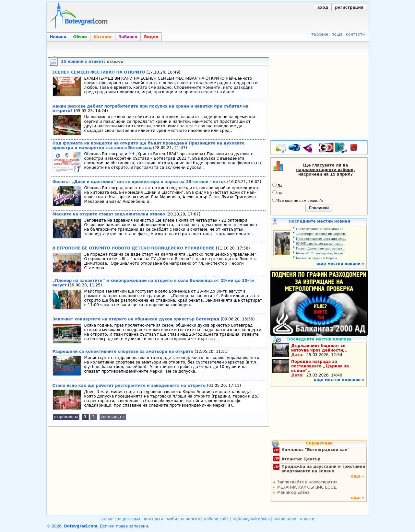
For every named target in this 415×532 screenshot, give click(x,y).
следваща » (113, 417)
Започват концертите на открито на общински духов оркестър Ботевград (136, 319)
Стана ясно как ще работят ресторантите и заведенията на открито (129, 386)
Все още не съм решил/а (298, 200)
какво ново (285, 519)
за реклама (129, 519)
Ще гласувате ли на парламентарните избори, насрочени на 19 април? (325, 170)
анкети (307, 519)
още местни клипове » (339, 380)
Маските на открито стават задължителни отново (109, 214)
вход (323, 7)
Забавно (128, 37)
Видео (151, 37)
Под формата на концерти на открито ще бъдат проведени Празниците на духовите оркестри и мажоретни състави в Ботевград (148, 145)
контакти (355, 34)
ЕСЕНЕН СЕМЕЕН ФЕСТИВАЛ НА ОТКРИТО (99, 72)
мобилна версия (184, 519)
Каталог (103, 37)
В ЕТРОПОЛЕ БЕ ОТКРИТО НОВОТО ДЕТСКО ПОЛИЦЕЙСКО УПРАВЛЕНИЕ (134, 248)
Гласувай (319, 208)
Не (277, 193)
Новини (58, 37)
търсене (320, 34)
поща (337, 34)
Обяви (80, 37)
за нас (107, 519)
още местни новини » (340, 264)
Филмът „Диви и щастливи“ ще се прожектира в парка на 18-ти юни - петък (139, 182)
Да (277, 185)
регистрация (349, 7)
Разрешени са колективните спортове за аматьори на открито (123, 352)
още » (358, 476)
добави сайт (216, 519)
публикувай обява (251, 519)
